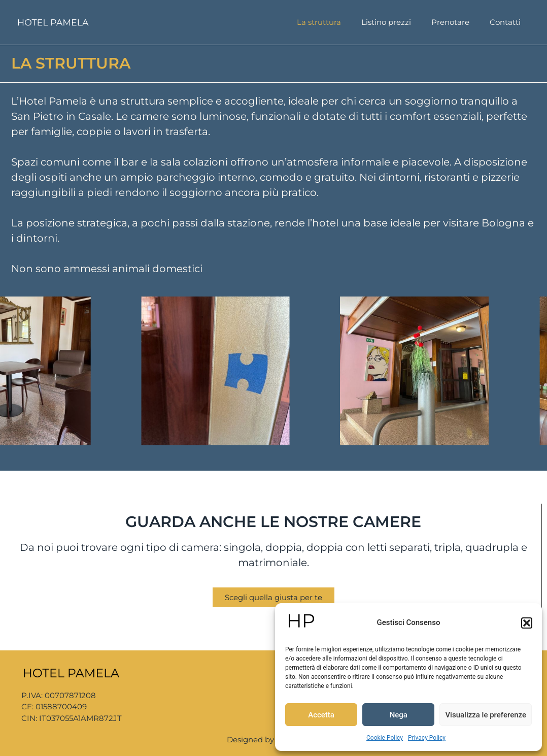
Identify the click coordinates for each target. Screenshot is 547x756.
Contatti (505, 22)
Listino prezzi (386, 22)
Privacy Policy (427, 738)
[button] (527, 623)
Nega (399, 715)
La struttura (319, 22)
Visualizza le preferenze (486, 715)
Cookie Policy (385, 738)
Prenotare (450, 22)
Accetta (321, 715)
